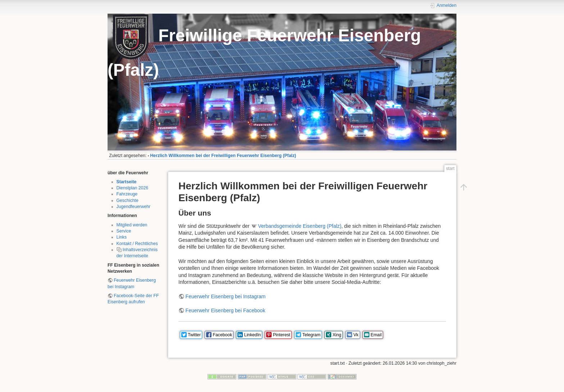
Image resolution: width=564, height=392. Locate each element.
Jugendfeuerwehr (134, 207)
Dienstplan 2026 (133, 188)
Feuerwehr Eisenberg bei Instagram (226, 296)
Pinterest (282, 335)
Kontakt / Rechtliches (137, 244)
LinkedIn (253, 335)
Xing (337, 335)
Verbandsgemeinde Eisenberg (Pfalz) (300, 226)
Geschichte (128, 200)
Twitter (194, 335)
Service (124, 231)
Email (376, 335)
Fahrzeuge (127, 194)
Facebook (223, 335)
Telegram (311, 335)
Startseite (127, 182)
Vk (356, 335)
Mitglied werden (132, 225)
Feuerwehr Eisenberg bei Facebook (226, 310)
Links (122, 237)
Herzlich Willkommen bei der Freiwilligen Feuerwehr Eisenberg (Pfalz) (223, 156)
